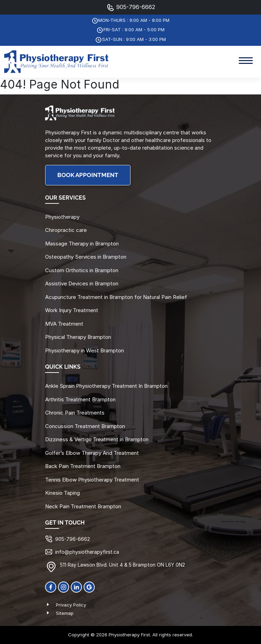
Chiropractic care (66, 230)
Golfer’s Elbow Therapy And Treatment (92, 453)
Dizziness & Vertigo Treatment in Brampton (97, 439)
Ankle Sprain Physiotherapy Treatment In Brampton (106, 386)
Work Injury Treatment (72, 310)
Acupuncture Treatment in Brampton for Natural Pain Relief (116, 297)
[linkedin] (76, 586)
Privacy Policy (71, 605)
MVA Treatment (64, 324)
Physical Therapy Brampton (78, 337)
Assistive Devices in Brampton (82, 283)
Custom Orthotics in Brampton (82, 270)
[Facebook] (51, 586)
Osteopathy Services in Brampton (86, 257)
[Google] (89, 586)
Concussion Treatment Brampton (85, 426)
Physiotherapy (62, 217)
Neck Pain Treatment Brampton (83, 506)
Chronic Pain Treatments (75, 413)
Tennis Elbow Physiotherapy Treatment (92, 480)
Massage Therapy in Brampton (82, 244)
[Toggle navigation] (246, 62)
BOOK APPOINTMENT (88, 175)
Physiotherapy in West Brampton (85, 350)
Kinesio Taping (62, 493)
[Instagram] (64, 586)
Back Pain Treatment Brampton (83, 466)
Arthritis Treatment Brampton (80, 399)
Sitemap (65, 613)
